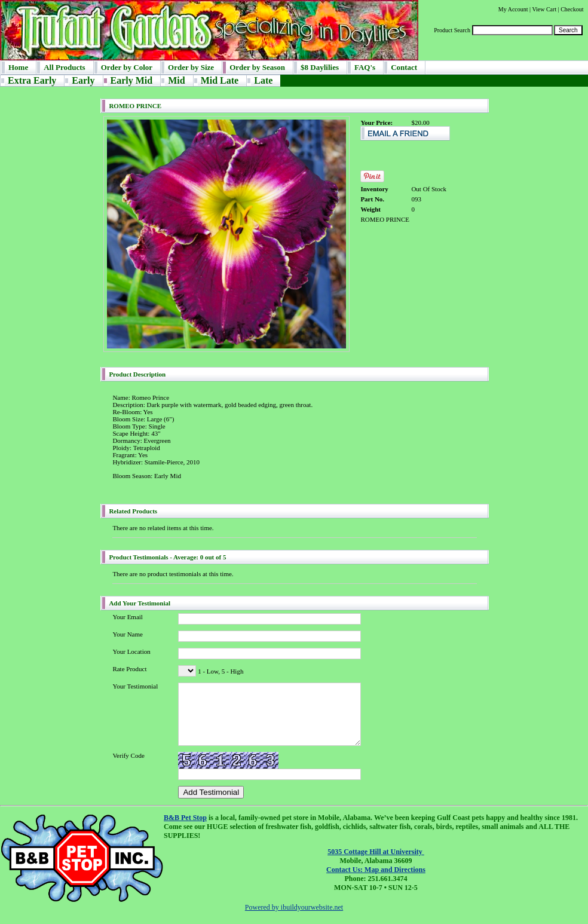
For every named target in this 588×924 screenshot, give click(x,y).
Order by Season (257, 67)
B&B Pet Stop (185, 818)
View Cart (544, 9)
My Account (513, 9)
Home (18, 67)
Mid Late (220, 80)
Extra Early (32, 80)
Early (83, 80)
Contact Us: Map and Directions (376, 870)
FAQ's (365, 67)
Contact (404, 67)
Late (263, 80)
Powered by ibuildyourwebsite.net (294, 907)
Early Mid (132, 80)
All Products (64, 67)
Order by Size (191, 67)
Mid (176, 80)
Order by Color (127, 67)
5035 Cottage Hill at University (376, 852)
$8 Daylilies (320, 67)
